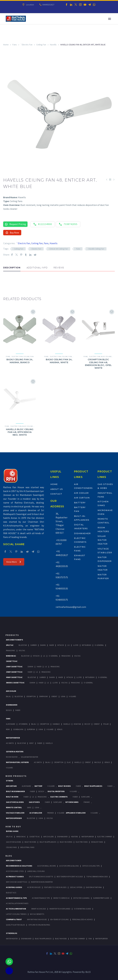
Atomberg (23, 724)
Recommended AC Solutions (19, 866)
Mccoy (87, 724)
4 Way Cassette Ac (14, 677)
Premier (50, 813)
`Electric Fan (27, 45)
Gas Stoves (34, 802)
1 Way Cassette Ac (14, 667)
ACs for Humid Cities (15, 871)
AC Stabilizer (36, 813)
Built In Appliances (93, 786)
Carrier (33, 645)
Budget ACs (11, 893)
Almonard (11, 724)
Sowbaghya (18, 729)
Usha (63, 696)
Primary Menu (110, 19)
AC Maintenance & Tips (16, 898)
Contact (56, 494)
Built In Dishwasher (15, 791)
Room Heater (12, 757)
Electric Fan (36, 249)
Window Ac (11, 656)
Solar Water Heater (103, 540)
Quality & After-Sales (15, 925)
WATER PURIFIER (101, 939)
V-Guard (72, 696)
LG (33, 797)
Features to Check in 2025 (55, 887)
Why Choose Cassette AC (17, 882)
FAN (90, 939)
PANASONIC (42, 797)
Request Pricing (15, 224)
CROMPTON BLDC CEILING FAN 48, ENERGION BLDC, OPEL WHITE (98, 364)
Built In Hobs (64, 786)
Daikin (43, 645)
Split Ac (10, 645)
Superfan (31, 729)
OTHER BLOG (12, 933)
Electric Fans (82, 842)
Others (10, 781)
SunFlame (85, 797)
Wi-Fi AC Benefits (37, 914)
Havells (53, 45)
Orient (54, 696)
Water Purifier (13, 738)
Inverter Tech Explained (60, 909)
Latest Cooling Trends (16, 914)
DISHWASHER (26, 939)
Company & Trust (14, 919)
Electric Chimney (105, 837)
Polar (106, 724)
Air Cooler (81, 493)
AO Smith (10, 743)
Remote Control (14, 807)
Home (6, 45)
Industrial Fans (27, 847)
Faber (18, 710)
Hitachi (61, 645)
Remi (8, 729)
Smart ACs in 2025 (39, 909)
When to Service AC (62, 898)
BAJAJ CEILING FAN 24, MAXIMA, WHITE (59, 361)
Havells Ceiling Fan (96, 249)
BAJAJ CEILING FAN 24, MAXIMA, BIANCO (20, 361)
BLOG (9, 856)
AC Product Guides (15, 877)
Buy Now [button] (12, 233)
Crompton (31, 696)
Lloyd (76, 645)
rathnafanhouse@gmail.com (71, 607)
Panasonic (11, 650)
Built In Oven (12, 797)
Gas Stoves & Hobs (15, 802)
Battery (80, 503)
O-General (99, 645)
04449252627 (48, 5)
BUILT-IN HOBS (61, 939)
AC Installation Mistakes (17, 903)
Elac (69, 762)
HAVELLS (49, 743)
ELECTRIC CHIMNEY (78, 939)
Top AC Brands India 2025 (97, 877)
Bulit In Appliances (48, 842)
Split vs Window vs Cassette (41, 877)
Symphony (43, 696)
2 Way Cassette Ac (14, 672)
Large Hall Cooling (36, 871)
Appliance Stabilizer (76, 813)
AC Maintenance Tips (41, 898)
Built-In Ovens (66, 842)
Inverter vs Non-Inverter (42, 882)
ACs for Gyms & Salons (69, 866)
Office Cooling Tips (91, 866)
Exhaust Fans (97, 842)
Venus (60, 729)
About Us (57, 489)
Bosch (9, 710)
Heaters (74, 837)
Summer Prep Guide (101, 898)
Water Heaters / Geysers (17, 762)
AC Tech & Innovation (16, 909)
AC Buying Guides (14, 887)
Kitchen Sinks (72, 802)
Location (30, 5)
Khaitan (77, 724)
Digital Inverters (56, 791)
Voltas (22, 650)
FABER (40, 743)
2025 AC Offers (76, 887)
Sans (29, 807)
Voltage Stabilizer (15, 813)
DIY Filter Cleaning (81, 898)
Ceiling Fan (41, 45)
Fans (15, 45)
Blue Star (22, 743)
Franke (87, 802)
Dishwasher (82, 533)
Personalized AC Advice (82, 919)
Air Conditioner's (14, 640)
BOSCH (41, 791)
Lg (69, 645)
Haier (51, 645)
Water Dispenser (14, 818)
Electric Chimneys (59, 797)
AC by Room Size (34, 887)
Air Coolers (48, 837)
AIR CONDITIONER (14, 860)
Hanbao (56, 724)
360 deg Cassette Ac (15, 683)
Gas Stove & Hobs (14, 842)
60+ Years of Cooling (59, 919)
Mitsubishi (87, 645)
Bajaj (9, 696)
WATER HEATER (12, 939)
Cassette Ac (12, 661)
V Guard (50, 729)
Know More (14, 562)
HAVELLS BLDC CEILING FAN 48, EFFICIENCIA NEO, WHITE (20, 432)
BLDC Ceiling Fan (108, 357)
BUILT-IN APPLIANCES (43, 939)
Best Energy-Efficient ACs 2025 (70, 877)
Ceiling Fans (11, 847)
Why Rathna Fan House (37, 919)
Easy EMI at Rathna (94, 887)
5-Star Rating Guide (82, 909)
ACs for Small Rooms (47, 866)
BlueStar (23, 645)
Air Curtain (82, 498)
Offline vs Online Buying (39, 925)
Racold (98, 762)
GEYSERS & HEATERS (15, 752)
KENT (31, 743)
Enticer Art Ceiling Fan (59, 249)
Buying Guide (12, 831)
